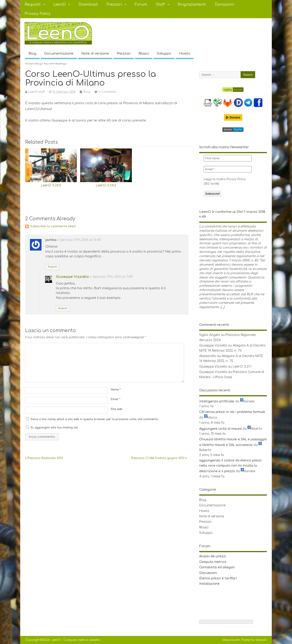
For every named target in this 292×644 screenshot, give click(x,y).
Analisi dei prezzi (213, 556)
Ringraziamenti (192, 4)
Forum (141, 4)
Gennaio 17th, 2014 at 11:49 (113, 277)
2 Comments (107, 92)
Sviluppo (164, 54)
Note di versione (95, 54)
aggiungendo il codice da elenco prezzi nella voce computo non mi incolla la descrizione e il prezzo (230, 466)
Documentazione (59, 54)
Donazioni (225, 4)
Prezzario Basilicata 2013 (45, 458)
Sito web (117, 409)
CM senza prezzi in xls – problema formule (232, 412)
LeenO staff (37, 92)
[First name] (228, 158)
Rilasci (144, 54)
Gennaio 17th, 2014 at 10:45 (80, 240)
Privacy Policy (38, 14)
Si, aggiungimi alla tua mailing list (52, 428)
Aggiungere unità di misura (220, 429)
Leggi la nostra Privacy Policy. (225, 179)
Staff (160, 4)
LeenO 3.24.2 (106, 185)
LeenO (60, 4)
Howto (185, 54)
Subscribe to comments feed (53, 226)
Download (88, 4)
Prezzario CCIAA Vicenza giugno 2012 (158, 458)
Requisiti (33, 4)
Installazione (209, 584)
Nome (116, 390)
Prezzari (114, 4)
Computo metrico (213, 562)
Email (116, 399)
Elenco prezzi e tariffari (218, 578)
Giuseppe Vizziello (72, 277)
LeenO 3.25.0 (51, 185)
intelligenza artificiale (217, 401)
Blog (32, 54)
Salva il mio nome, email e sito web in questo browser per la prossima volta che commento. (95, 419)
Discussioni (208, 573)
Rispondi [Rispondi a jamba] (52, 267)
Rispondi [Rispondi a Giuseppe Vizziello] (63, 308)
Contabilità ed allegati (217, 567)
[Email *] (228, 169)
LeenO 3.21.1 (242, 367)
